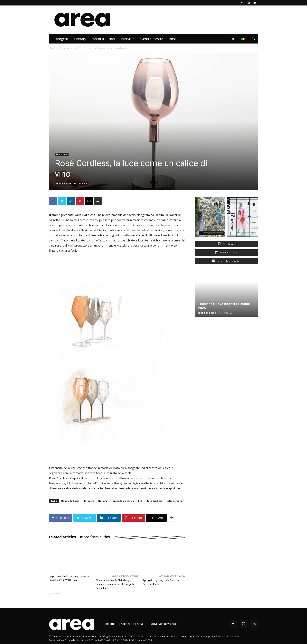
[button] (253, 39)
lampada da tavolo (123, 501)
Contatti (109, 624)
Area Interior (196, 39)
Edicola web (226, 244)
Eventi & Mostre (151, 39)
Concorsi (98, 39)
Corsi (172, 39)
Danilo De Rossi (70, 501)
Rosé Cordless (154, 501)
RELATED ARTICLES (63, 537)
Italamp (103, 501)
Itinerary (80, 39)
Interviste (127, 39)
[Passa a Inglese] (234, 39)
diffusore (89, 501)
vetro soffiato (174, 501)
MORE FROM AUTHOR (95, 537)
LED (140, 501)
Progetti (62, 39)
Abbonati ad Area (132, 624)
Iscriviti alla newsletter (226, 261)
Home (52, 48)
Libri (112, 39)
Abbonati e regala (226, 253)
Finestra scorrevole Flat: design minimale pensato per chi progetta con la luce (115, 584)
